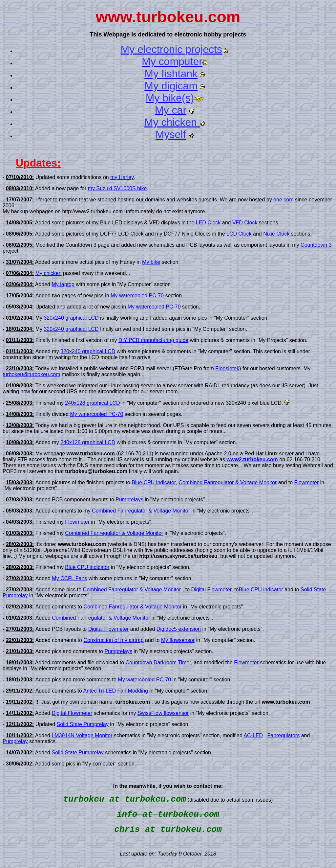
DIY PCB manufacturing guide (153, 340)
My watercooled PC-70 (137, 296)
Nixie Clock (276, 234)
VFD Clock (245, 223)
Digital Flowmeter (211, 590)
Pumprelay (15, 741)
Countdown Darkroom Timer (158, 662)
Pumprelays (129, 500)
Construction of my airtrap (113, 640)
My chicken (49, 273)
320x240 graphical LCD (71, 318)
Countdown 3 (316, 245)
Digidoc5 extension (179, 629)
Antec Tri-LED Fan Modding (116, 691)
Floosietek (227, 368)
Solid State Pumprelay (83, 724)
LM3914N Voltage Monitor (82, 735)
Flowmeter (307, 482)
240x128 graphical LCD (92, 403)
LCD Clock (239, 234)
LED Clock (208, 223)
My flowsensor (178, 640)
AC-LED (253, 735)
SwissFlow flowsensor (163, 713)
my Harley (122, 177)
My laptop (63, 284)
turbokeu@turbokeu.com (31, 374)
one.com (283, 200)
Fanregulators (283, 735)
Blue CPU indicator (154, 482)
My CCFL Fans (69, 578)
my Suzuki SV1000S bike (117, 188)
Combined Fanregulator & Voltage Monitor (228, 482)
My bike (151, 262)
